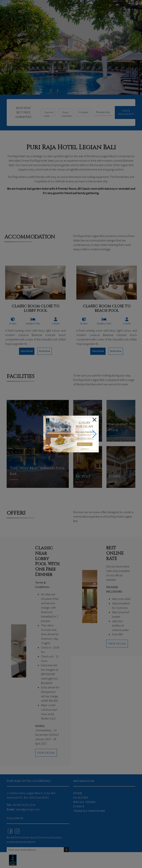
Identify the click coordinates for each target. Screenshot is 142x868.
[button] (94, 434)
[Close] (94, 420)
